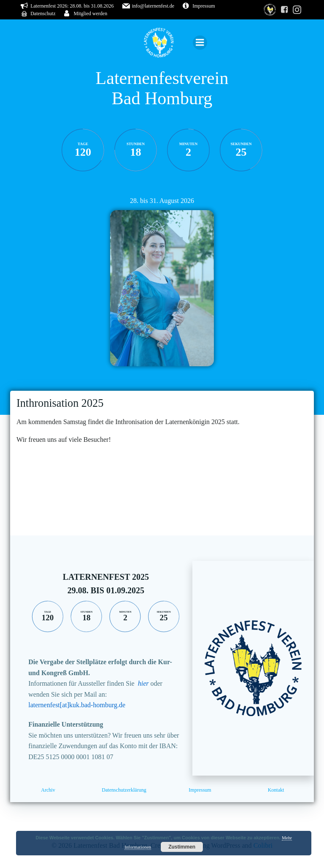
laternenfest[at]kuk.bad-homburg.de (77, 705)
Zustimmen (182, 847)
